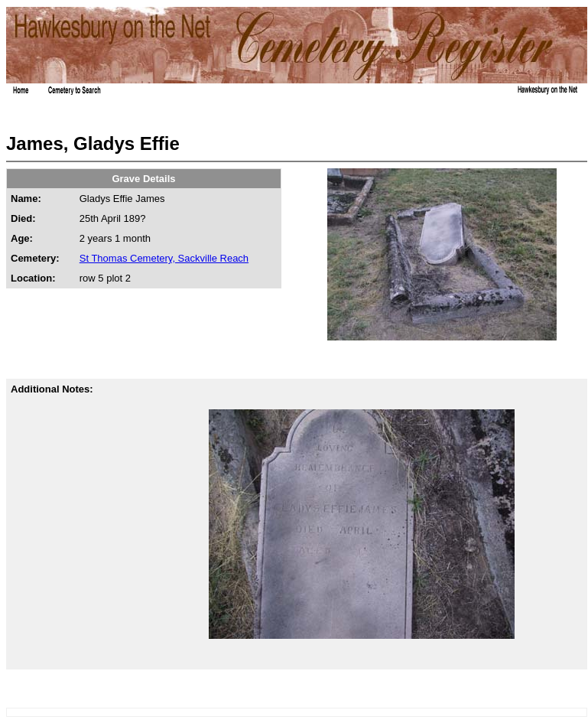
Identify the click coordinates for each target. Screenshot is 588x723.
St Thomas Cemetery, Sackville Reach (164, 258)
